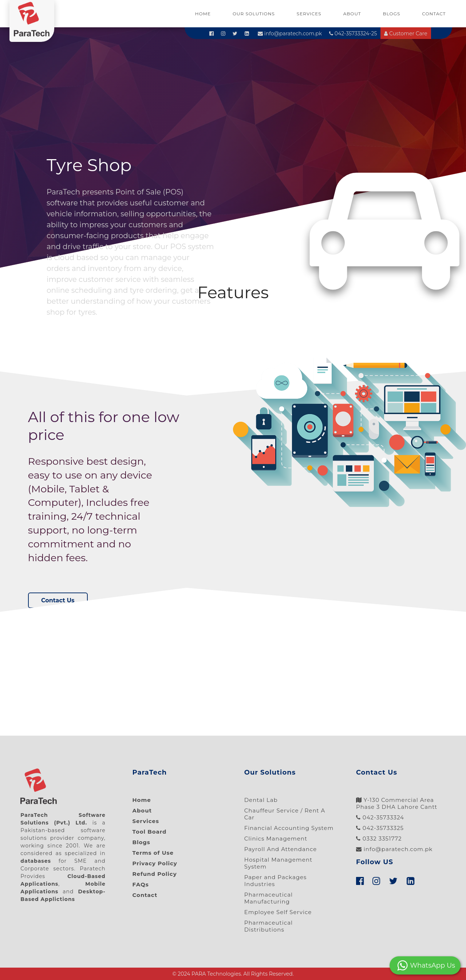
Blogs (392, 14)
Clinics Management (276, 839)
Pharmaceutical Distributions (268, 926)
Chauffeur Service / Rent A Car (285, 814)
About (352, 14)
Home (203, 14)
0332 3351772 (379, 839)
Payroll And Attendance (281, 849)
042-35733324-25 (353, 34)
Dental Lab (261, 800)
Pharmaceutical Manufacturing (268, 898)
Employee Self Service (278, 912)
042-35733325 (380, 828)
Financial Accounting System (289, 828)
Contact (434, 14)
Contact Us (58, 600)
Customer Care (406, 34)
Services (309, 14)
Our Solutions (254, 14)
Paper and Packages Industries (276, 881)
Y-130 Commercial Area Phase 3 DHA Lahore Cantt (397, 803)
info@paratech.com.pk (290, 34)
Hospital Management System (278, 863)
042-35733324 (380, 817)
